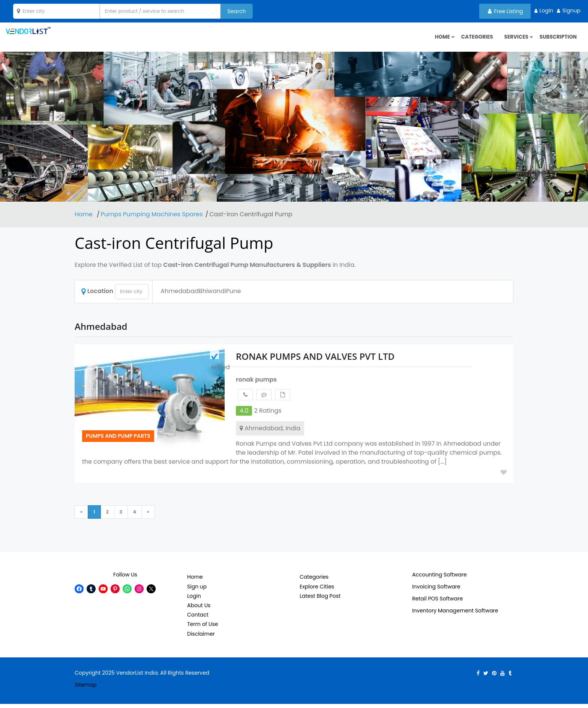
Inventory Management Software (455, 615)
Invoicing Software (436, 591)
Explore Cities (317, 591)
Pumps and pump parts (118, 440)
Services (515, 39)
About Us (199, 610)
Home (84, 219)
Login (547, 10)
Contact (198, 619)
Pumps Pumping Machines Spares (152, 219)
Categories (474, 39)
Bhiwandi (212, 296)
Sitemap (86, 689)
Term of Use (202, 629)
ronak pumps (256, 384)
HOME (439, 39)
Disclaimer (201, 638)
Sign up (197, 591)
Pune (234, 296)
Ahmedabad (180, 296)
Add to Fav (504, 477)
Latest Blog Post (320, 600)
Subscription (557, 39)
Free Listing (505, 11)
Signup (571, 10)
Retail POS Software (437, 603)
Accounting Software (439, 579)
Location (97, 296)
